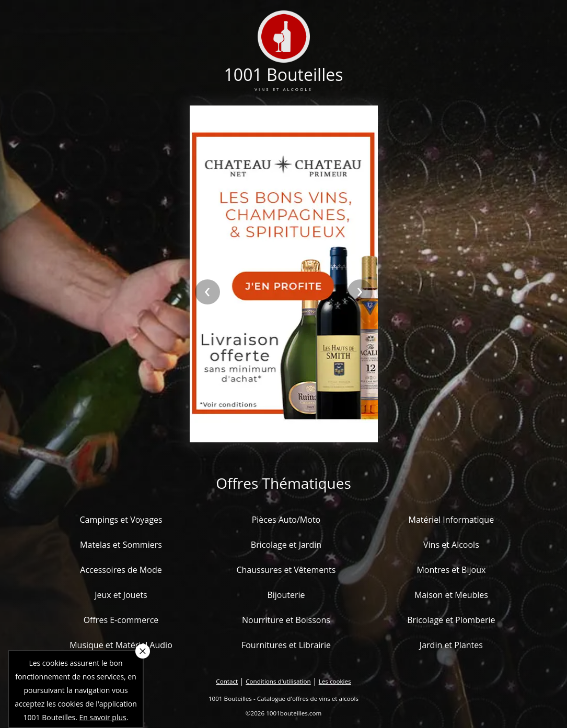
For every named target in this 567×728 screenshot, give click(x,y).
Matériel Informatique (452, 520)
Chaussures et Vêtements (286, 570)
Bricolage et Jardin (286, 545)
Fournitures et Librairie (286, 645)
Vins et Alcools (451, 545)
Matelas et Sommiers (121, 545)
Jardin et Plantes (451, 645)
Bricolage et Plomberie (451, 620)
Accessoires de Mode (121, 570)
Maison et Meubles (451, 595)
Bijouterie (286, 595)
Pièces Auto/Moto (286, 520)
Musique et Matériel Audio (121, 645)
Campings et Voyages (121, 520)
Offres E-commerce (121, 620)
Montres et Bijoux (451, 570)
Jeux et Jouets (121, 595)
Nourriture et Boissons (286, 620)
